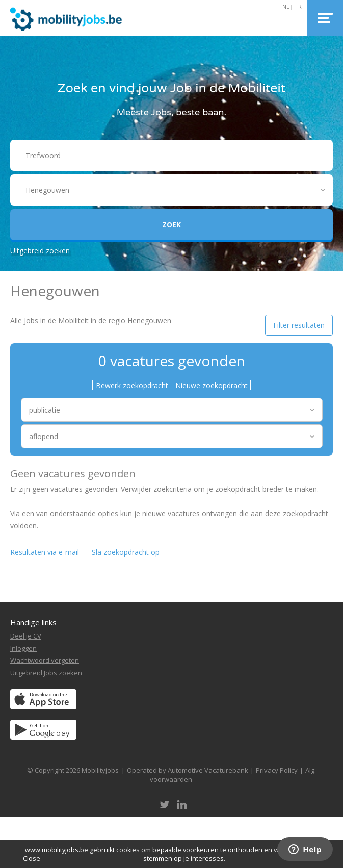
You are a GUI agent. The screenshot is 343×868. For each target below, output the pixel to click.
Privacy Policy (277, 770)
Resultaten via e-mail (45, 552)
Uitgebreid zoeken (40, 251)
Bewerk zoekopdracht (132, 385)
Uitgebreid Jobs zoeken (46, 673)
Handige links (33, 622)
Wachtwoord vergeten (45, 660)
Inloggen (23, 648)
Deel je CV (26, 636)
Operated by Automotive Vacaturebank (188, 770)
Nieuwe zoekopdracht (212, 385)
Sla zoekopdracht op (126, 552)
